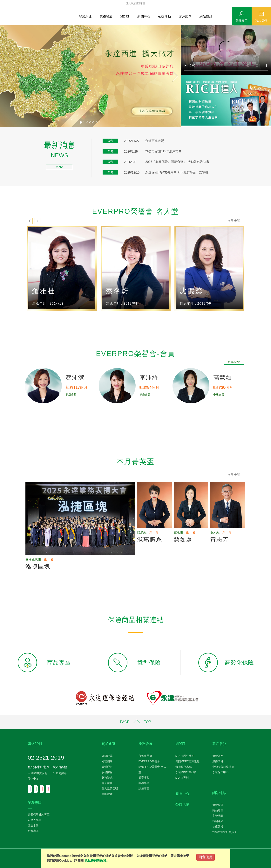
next (37, 221)
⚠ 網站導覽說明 (38, 773)
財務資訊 (107, 778)
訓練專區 (144, 789)
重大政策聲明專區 (136, 3)
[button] (14, 76)
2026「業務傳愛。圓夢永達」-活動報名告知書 (177, 162)
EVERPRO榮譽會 (149, 761)
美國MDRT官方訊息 (187, 761)
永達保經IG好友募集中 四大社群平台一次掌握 (177, 172)
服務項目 (218, 761)
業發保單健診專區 (39, 815)
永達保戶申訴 (220, 772)
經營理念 (107, 767)
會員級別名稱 (184, 767)
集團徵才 (107, 794)
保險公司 (218, 805)
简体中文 (33, 779)
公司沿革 (107, 756)
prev (30, 221)
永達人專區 (35, 820)
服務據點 (107, 772)
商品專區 (218, 810)
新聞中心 (144, 16)
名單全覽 (234, 221)
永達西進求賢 (155, 141)
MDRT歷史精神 (185, 756)
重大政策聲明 (110, 789)
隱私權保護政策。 (97, 861)
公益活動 (165, 16)
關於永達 (85, 16)
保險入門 (218, 756)
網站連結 (206, 16)
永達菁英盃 (145, 756)
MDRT (125, 16)
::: (1, 144)
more (59, 167)
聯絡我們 (261, 20)
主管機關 (218, 816)
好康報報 (218, 827)
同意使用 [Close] (206, 857)
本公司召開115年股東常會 (163, 151)
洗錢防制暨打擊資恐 (225, 832)
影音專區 (33, 831)
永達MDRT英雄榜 (186, 772)
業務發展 (106, 16)
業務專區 (242, 20)
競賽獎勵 (144, 778)
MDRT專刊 (182, 778)
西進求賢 (33, 825)
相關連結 (218, 821)
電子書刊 (107, 783)
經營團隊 (107, 761)
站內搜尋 (59, 773)
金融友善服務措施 (223, 767)
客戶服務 (185, 16)
